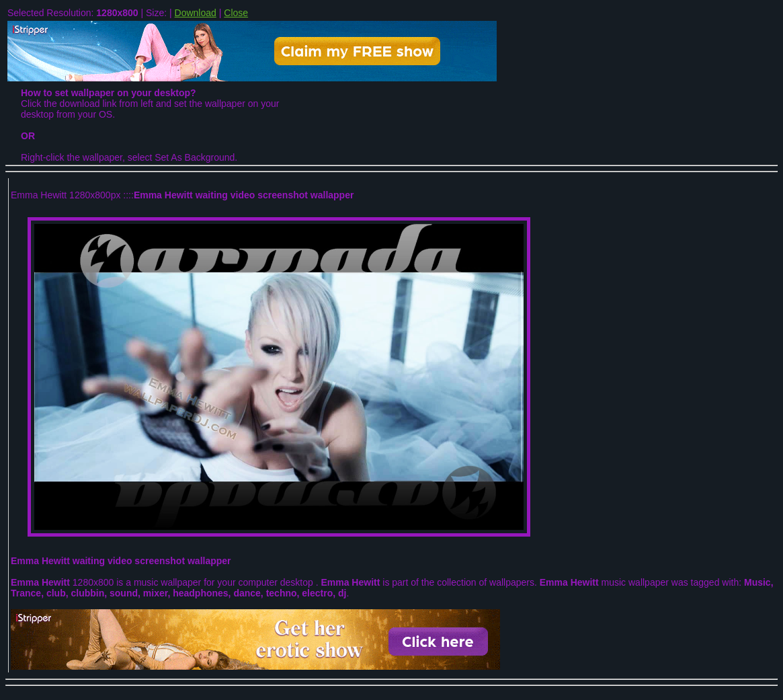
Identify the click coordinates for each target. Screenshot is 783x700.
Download (196, 13)
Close (236, 13)
